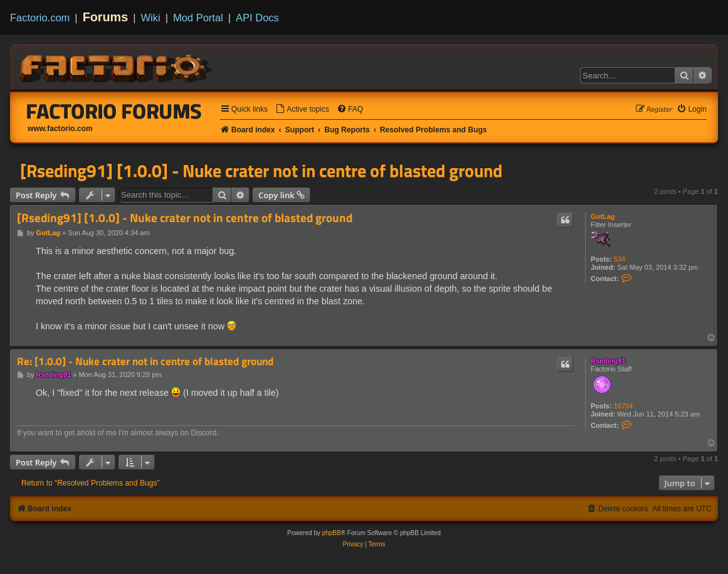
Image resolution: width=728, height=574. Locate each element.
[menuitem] (302, 109)
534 (620, 259)
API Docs (257, 18)
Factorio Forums (114, 111)
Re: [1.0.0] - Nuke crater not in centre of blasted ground (145, 362)
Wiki (151, 18)
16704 (624, 406)
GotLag (603, 216)
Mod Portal (198, 18)
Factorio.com (40, 18)
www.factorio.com (60, 129)
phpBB (332, 533)
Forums (106, 17)
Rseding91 (608, 361)
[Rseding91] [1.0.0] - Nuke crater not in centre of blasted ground (261, 171)
